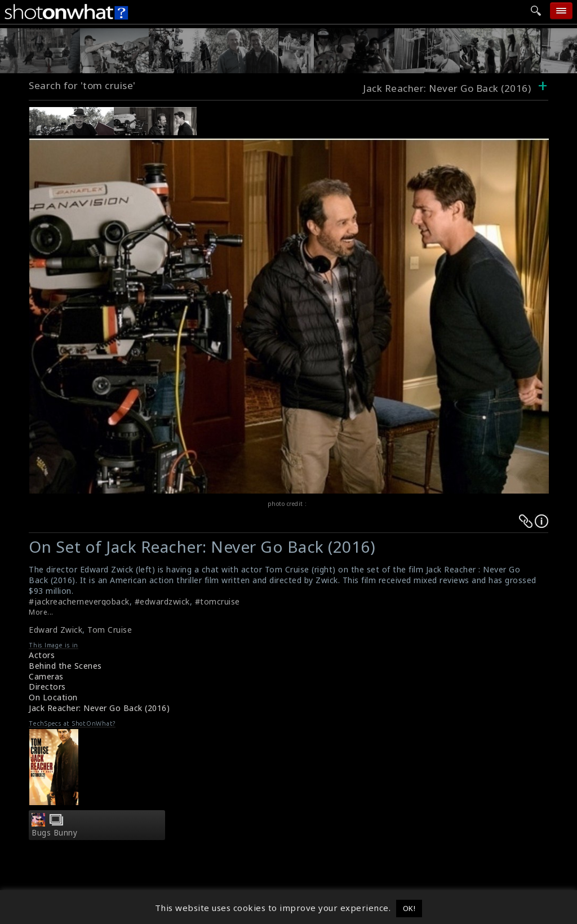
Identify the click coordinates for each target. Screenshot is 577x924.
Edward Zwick (56, 630)
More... (41, 612)
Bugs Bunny (54, 833)
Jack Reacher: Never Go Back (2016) (99, 708)
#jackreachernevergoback (79, 601)
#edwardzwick (162, 601)
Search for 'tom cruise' (82, 85)
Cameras (46, 676)
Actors (42, 655)
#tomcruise (218, 601)
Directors (47, 687)
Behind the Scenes (65, 666)
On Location (53, 697)
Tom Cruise (110, 630)
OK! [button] (409, 908)
